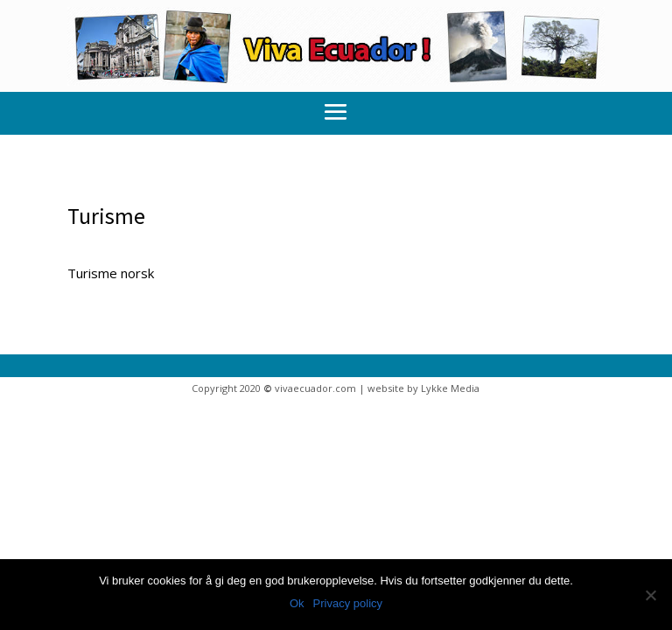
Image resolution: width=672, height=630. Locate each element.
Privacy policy (348, 603)
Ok (297, 603)
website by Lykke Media (423, 388)
